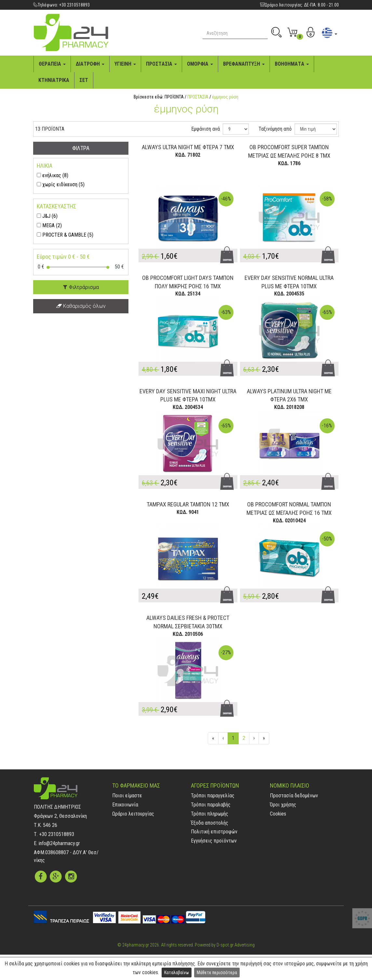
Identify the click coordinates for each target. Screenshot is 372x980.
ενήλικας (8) (55, 175)
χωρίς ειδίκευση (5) (63, 184)
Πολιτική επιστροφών (214, 832)
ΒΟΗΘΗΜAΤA (292, 64)
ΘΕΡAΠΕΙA (52, 64)
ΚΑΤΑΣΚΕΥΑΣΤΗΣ (56, 206)
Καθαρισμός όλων (81, 306)
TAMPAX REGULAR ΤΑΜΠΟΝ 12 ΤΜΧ (188, 504)
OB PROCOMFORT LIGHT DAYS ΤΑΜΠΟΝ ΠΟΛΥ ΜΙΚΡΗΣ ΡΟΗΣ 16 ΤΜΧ (188, 282)
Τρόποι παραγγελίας (213, 796)
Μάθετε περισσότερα (217, 973)
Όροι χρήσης (283, 805)
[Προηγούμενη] (223, 738)
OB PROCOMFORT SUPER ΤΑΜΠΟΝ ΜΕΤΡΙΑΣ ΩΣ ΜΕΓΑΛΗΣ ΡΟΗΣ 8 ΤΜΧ (289, 151)
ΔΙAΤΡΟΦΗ (90, 64)
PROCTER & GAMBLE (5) (68, 235)
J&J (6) (50, 216)
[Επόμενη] (254, 738)
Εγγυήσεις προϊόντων (214, 841)
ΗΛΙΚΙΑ (45, 166)
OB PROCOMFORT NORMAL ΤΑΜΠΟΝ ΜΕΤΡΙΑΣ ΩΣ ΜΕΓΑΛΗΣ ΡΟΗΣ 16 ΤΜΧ (289, 509)
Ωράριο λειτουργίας (133, 814)
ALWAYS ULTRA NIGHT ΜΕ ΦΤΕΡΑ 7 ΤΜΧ (188, 147)
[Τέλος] (264, 738)
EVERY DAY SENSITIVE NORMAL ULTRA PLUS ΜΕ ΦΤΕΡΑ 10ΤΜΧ (289, 282)
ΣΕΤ (84, 80)
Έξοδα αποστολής (210, 823)
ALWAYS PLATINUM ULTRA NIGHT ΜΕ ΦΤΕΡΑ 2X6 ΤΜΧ (289, 395)
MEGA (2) (52, 225)
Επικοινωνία (125, 805)
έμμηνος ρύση (225, 97)
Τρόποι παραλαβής (211, 805)
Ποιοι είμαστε (127, 796)
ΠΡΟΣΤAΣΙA (161, 64)
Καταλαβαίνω (177, 973)
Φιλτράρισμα (81, 287)
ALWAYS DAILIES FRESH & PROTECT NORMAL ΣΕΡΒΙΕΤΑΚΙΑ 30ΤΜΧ (188, 622)
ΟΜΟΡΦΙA (200, 64)
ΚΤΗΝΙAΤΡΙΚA (54, 80)
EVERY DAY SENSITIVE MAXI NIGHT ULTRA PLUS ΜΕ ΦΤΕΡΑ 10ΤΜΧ (188, 395)
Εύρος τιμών (63, 257)
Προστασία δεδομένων (294, 796)
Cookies (278, 814)
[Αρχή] (213, 738)
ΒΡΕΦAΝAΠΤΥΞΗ (244, 64)
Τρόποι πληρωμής (210, 814)
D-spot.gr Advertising (236, 945)
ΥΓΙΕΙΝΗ (125, 64)
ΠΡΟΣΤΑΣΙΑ (198, 97)
